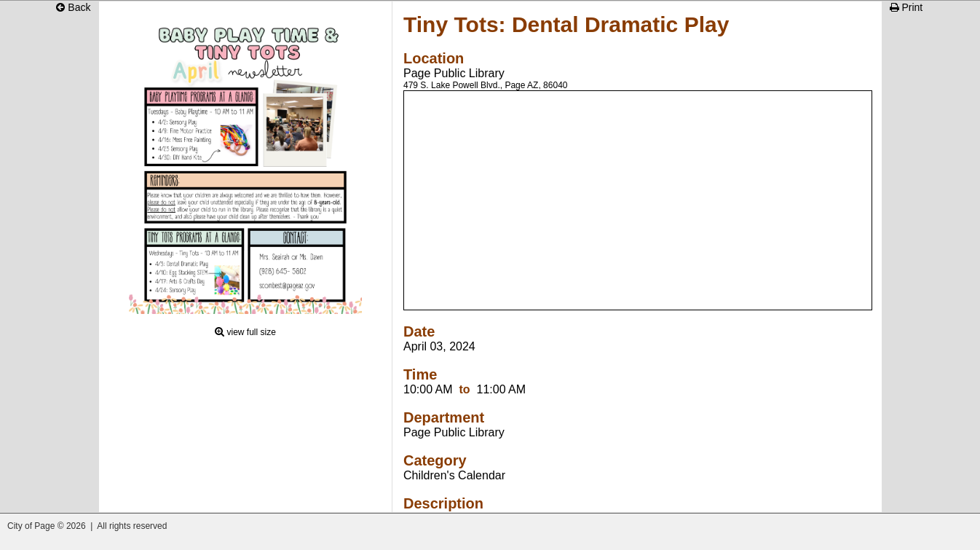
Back (73, 7)
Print (906, 7)
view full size (252, 332)
